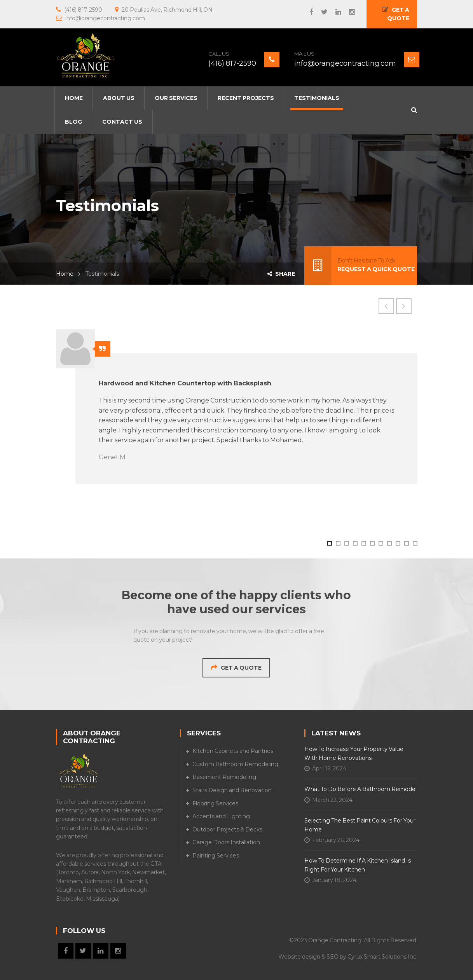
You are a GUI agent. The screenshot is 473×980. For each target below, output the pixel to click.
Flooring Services (215, 803)
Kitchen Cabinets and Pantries (233, 751)
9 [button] (398, 543)
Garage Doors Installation (226, 842)
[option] (237, 407)
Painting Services (216, 856)
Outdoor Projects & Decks (227, 829)
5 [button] (363, 543)
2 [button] (338, 543)
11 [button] (415, 543)
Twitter (320, 12)
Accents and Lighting (221, 816)
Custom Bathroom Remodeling (235, 764)
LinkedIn (334, 12)
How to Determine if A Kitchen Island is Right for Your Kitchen (358, 865)
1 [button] (329, 543)
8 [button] (389, 543)
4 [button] (355, 543)
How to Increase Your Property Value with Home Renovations (354, 753)
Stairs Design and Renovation (232, 790)
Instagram (348, 12)
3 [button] (346, 543)
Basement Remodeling (224, 777)
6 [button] (372, 543)
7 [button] (380, 543)
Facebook (307, 12)
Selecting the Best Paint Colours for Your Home (360, 825)
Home (65, 274)
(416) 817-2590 (232, 63)
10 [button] (406, 543)
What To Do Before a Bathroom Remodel (360, 789)
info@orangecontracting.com (345, 63)
